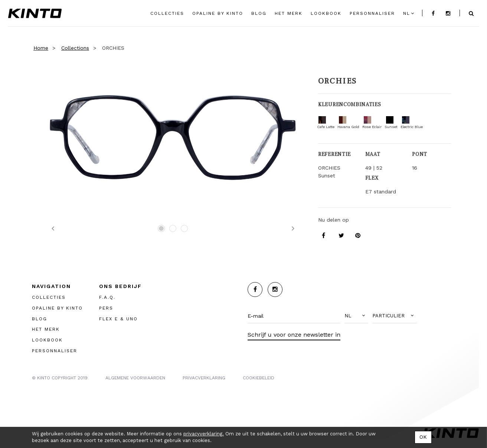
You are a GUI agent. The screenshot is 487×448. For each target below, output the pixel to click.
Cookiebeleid (259, 378)
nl (407, 13)
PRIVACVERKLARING (204, 378)
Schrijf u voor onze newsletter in (294, 335)
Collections (75, 48)
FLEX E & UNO (118, 319)
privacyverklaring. (204, 434)
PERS (106, 308)
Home (41, 48)
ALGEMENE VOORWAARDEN (135, 378)
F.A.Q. (107, 297)
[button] (356, 316)
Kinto (35, 13)
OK (423, 437)
